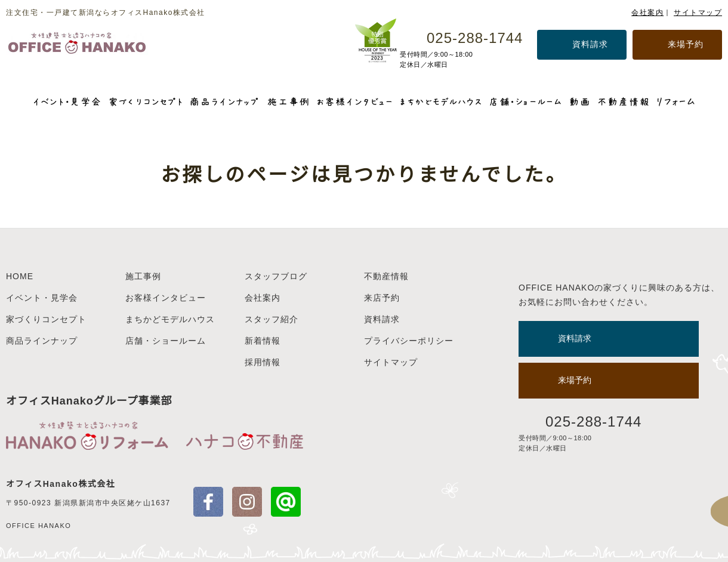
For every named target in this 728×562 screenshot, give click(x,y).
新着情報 (263, 341)
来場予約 (686, 44)
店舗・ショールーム (166, 341)
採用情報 (263, 362)
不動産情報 (386, 276)
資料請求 (590, 44)
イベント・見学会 (42, 298)
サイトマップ (698, 13)
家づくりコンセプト (46, 319)
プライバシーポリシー (409, 341)
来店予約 (382, 298)
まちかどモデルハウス (170, 319)
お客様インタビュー (166, 298)
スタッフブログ (276, 276)
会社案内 (647, 13)
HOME (20, 276)
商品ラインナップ (42, 341)
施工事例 (143, 276)
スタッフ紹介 (272, 319)
